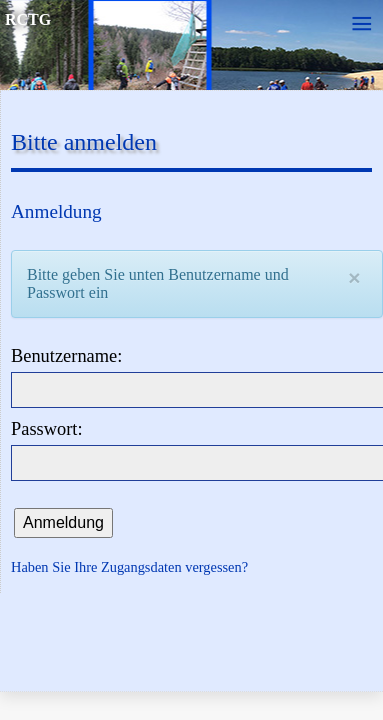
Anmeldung (63, 522)
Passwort (44, 429)
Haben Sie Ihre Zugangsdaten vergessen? (129, 567)
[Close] (354, 277)
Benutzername (64, 356)
